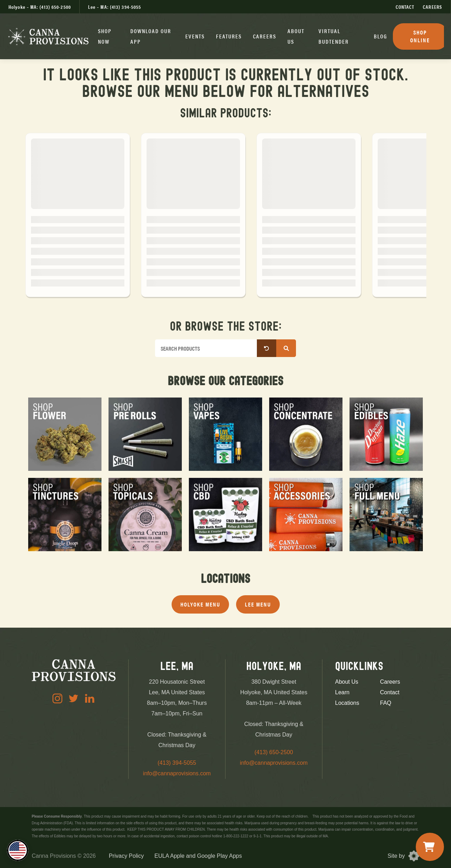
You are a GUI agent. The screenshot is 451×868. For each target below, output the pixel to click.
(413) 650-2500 (274, 752)
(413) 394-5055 (177, 763)
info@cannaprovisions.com (177, 773)
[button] (109, 36)
